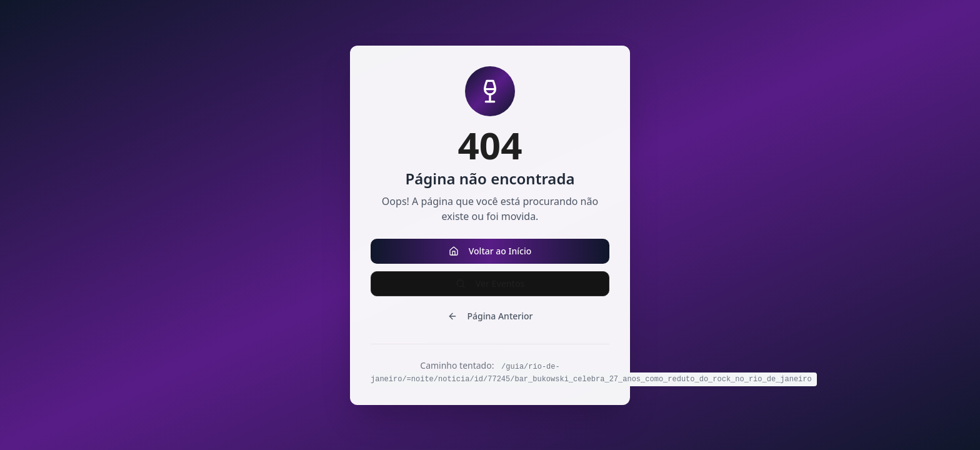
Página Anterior (490, 316)
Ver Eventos (490, 283)
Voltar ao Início (490, 251)
